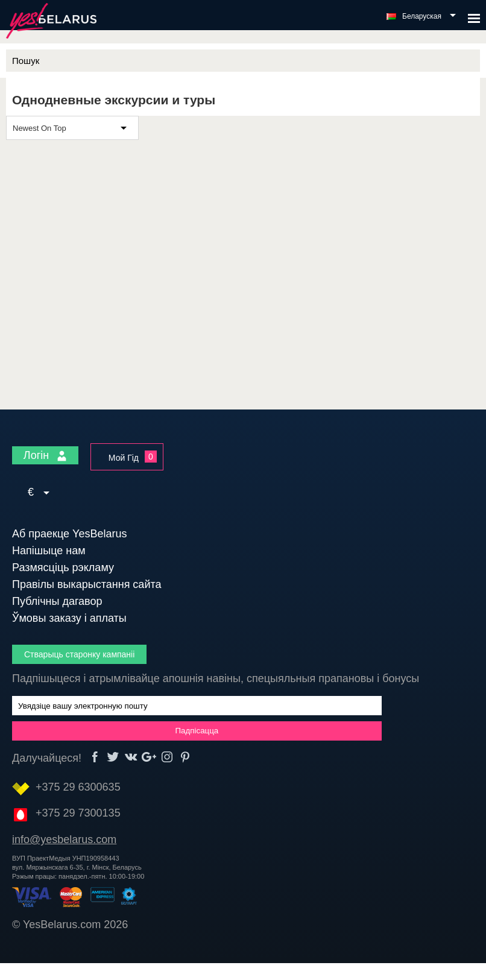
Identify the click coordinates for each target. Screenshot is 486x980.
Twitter (113, 757)
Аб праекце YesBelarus (70, 534)
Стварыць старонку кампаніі (79, 654)
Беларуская (422, 16)
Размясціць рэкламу (63, 567)
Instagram (167, 757)
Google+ (149, 757)
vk (131, 757)
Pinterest (185, 757)
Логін (45, 456)
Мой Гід (124, 458)
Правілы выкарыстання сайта (87, 584)
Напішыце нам (49, 551)
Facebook (95, 757)
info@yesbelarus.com (64, 839)
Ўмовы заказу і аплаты (69, 618)
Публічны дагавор (57, 601)
